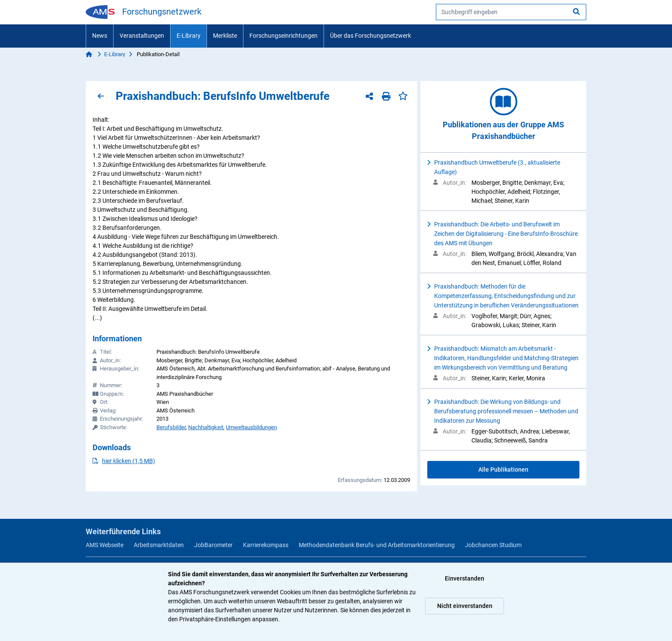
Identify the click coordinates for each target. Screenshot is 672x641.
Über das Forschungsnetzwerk (370, 36)
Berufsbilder (171, 427)
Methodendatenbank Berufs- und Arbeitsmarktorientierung (377, 545)
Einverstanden (465, 578)
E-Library (189, 36)
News (100, 36)
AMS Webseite (105, 545)
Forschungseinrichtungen (283, 36)
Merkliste (225, 36)
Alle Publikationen (503, 469)
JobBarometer (213, 545)
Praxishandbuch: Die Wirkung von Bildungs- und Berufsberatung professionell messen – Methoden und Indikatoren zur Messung (506, 411)
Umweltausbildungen (251, 427)
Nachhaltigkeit (206, 427)
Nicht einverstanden (465, 606)
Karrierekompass (266, 545)
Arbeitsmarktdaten (159, 545)
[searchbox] (511, 12)
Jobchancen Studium (493, 545)
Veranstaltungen (142, 36)
